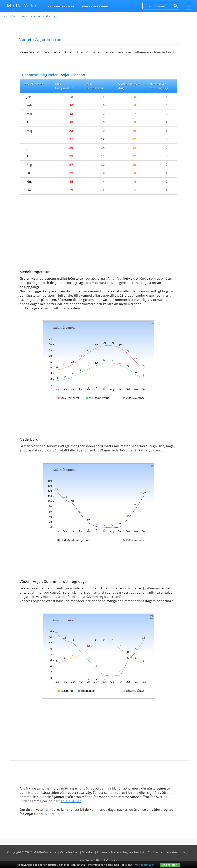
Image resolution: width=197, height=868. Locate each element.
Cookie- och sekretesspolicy (168, 852)
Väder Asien (11, 16)
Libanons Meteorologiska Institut (121, 852)
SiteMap (88, 852)
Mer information (145, 865)
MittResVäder (22, 6)
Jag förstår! (170, 865)
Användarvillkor (91, 860)
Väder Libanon (31, 16)
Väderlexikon (69, 852)
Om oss (112, 860)
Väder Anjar (55, 814)
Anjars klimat (71, 801)
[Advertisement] (98, 230)
